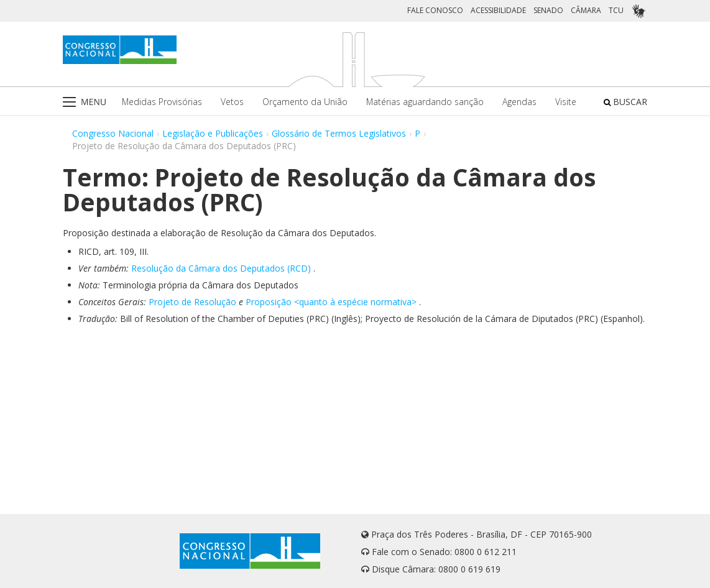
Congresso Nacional (113, 133)
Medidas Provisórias (162, 102)
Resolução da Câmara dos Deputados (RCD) (221, 268)
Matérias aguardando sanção (425, 102)
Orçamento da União (305, 102)
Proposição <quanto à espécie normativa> (331, 302)
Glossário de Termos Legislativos (339, 133)
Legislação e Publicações (213, 133)
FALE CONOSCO (435, 10)
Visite (566, 102)
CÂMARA (586, 10)
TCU (616, 10)
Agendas (519, 102)
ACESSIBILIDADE (498, 10)
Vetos (232, 102)
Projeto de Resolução (192, 302)
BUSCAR (625, 102)
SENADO (548, 10)
